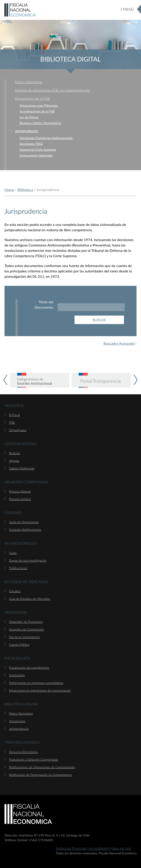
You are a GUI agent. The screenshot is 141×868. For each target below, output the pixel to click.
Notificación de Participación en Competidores (40, 775)
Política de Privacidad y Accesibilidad (82, 848)
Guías (13, 553)
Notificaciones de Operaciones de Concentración (42, 767)
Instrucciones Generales (36, 155)
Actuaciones (17, 721)
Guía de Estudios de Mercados (30, 599)
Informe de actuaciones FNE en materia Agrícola (52, 90)
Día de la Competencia (24, 637)
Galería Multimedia (22, 468)
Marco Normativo (29, 82)
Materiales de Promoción (26, 622)
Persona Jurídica (20, 499)
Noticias (14, 453)
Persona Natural (20, 491)
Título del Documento (44, 305)
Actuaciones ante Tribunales (39, 105)
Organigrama (18, 430)
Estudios (15, 591)
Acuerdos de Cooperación (26, 629)
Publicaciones (18, 568)
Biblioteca (25, 190)
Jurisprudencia (26, 131)
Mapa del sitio (121, 848)
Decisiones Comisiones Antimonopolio (46, 138)
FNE (12, 422)
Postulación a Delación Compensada (33, 759)
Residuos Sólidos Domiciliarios (40, 123)
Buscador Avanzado (120, 343)
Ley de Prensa (29, 117)
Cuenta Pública (19, 644)
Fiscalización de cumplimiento (29, 667)
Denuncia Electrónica (23, 752)
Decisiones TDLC (31, 144)
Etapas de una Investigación (28, 560)
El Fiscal (14, 415)
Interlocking (17, 675)
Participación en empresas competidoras (36, 683)
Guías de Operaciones (24, 522)
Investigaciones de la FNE (37, 111)
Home (9, 190)
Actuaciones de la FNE (33, 98)
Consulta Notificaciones (25, 530)
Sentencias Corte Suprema (38, 150)
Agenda (14, 461)
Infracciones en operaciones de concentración (40, 690)
